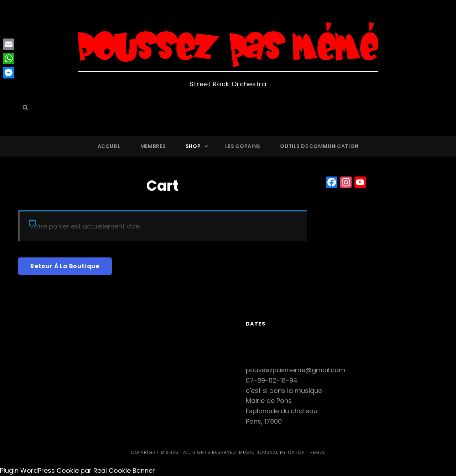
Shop (197, 146)
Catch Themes (307, 452)
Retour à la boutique (65, 266)
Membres (153, 146)
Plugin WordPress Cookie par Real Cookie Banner (77, 470)
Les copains (243, 146)
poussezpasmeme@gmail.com (296, 370)
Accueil (109, 146)
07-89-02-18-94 (272, 380)
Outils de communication (319, 146)
